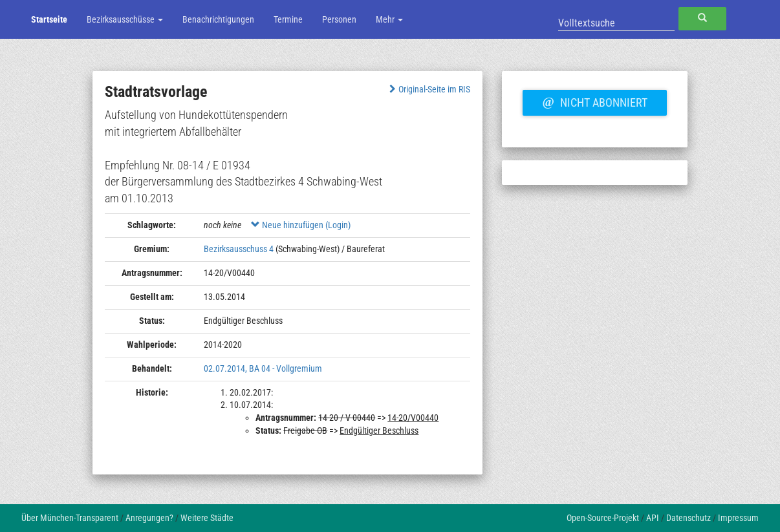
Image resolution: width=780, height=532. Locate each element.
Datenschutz (688, 518)
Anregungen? (149, 518)
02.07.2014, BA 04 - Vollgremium (263, 368)
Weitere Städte (207, 518)
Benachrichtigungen (218, 19)
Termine (288, 19)
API (653, 518)
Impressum (738, 518)
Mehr (389, 19)
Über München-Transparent (70, 518)
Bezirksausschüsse (125, 19)
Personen (339, 19)
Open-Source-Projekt (603, 518)
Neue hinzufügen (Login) (301, 225)
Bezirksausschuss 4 (239, 249)
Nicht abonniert (594, 101)
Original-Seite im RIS (428, 89)
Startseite (49, 19)
